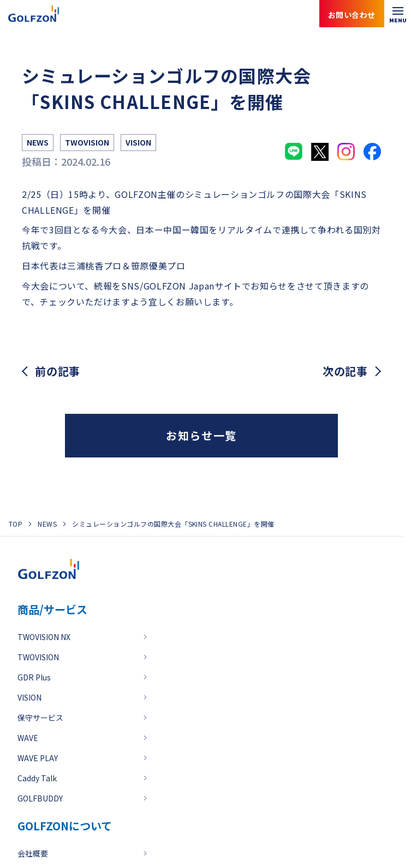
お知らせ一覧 (201, 435)
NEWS (47, 524)
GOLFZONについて (65, 826)
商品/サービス (52, 609)
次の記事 (345, 371)
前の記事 (58, 371)
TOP (16, 524)
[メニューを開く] (398, 14)
